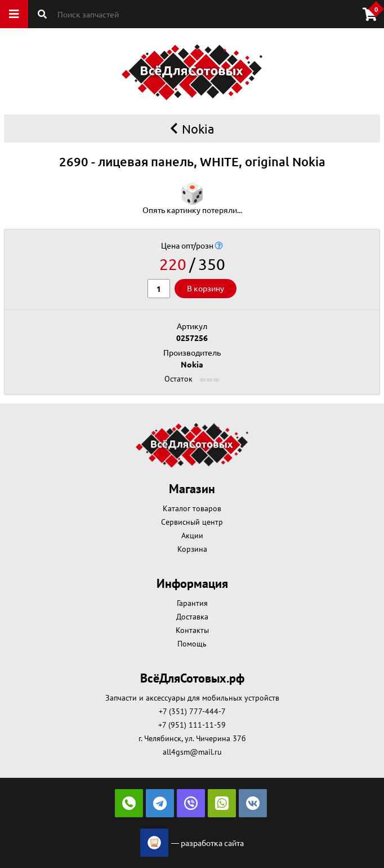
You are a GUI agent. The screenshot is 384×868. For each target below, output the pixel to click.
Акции (192, 535)
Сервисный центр (192, 522)
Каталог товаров (192, 508)
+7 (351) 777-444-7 (192, 711)
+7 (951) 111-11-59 (192, 725)
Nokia (192, 129)
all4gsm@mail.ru (192, 752)
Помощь (192, 644)
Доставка (192, 617)
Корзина (192, 549)
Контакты (192, 630)
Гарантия (192, 603)
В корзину (206, 288)
